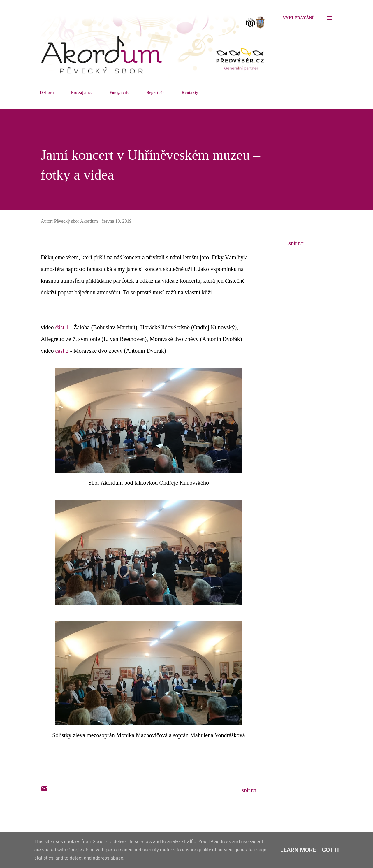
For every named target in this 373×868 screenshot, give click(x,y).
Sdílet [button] (296, 244)
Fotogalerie (119, 93)
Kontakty (190, 93)
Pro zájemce (82, 93)
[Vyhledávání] (298, 18)
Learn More (298, 850)
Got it (331, 850)
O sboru (47, 93)
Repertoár (155, 93)
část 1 (62, 327)
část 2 (62, 351)
